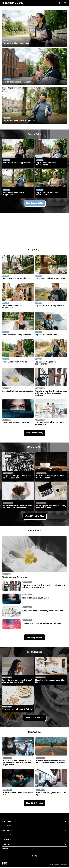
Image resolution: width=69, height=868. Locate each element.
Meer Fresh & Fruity (34, 433)
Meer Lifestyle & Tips (35, 516)
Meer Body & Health (34, 637)
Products (5, 849)
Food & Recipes (7, 826)
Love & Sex (5, 844)
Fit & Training (6, 821)
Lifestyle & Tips (7, 839)
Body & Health (7, 835)
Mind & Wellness (7, 830)
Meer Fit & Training (34, 803)
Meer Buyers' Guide (34, 203)
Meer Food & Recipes (35, 718)
